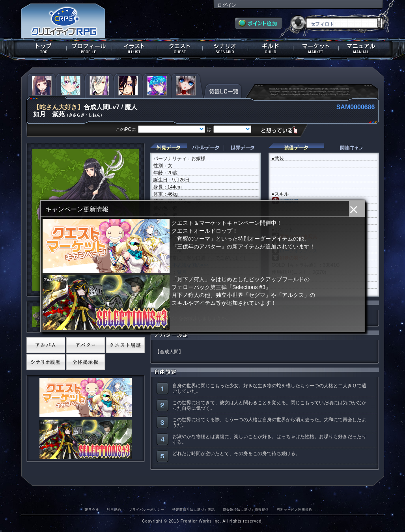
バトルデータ (205, 148)
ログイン (227, 5)
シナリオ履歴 (46, 362)
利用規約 (114, 510)
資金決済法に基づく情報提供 (246, 510)
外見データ (169, 148)
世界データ (242, 148)
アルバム (46, 345)
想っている (282, 130)
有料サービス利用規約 (295, 510)
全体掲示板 (86, 362)
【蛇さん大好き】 (58, 107)
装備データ (296, 148)
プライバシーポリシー (147, 510)
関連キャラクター (351, 148)
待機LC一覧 (223, 90)
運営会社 (92, 510)
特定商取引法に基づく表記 (194, 510)
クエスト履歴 (125, 345)
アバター (86, 345)
